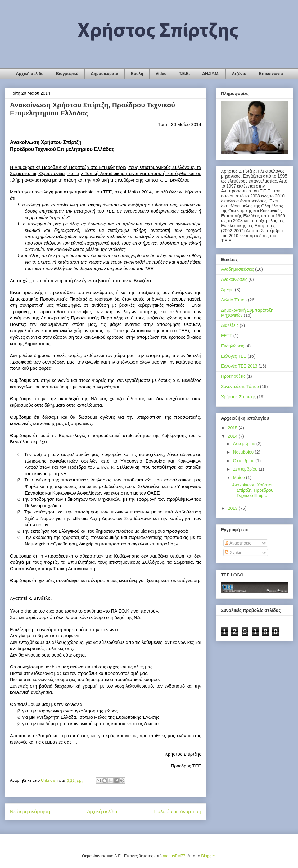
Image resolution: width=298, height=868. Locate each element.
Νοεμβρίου (244, 452)
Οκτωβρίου (244, 461)
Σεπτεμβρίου (246, 469)
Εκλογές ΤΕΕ (234, 356)
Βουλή (137, 73)
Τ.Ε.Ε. (185, 73)
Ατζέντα (239, 73)
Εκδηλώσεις (233, 346)
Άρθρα (227, 290)
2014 (233, 436)
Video (161, 73)
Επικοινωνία (271, 73)
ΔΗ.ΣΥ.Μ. (211, 73)
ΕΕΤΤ (227, 336)
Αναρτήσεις (238, 543)
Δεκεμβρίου (244, 444)
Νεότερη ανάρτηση (30, 812)
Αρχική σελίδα (30, 73)
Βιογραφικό (67, 73)
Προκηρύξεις (233, 376)
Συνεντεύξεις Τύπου (240, 387)
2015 (233, 428)
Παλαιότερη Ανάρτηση (178, 812)
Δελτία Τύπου (234, 300)
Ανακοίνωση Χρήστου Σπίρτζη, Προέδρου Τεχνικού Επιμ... (253, 490)
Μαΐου (239, 477)
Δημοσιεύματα (104, 73)
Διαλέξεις (230, 325)
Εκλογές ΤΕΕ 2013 (239, 366)
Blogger (208, 856)
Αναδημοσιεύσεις (237, 269)
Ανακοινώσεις (234, 279)
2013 (233, 508)
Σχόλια (234, 553)
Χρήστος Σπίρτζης (238, 397)
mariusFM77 (174, 856)
